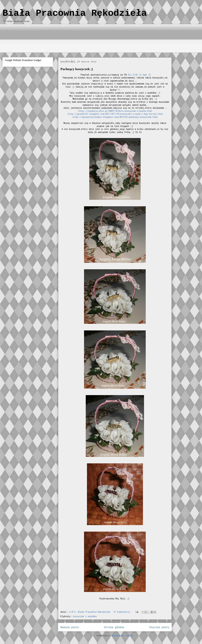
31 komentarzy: (123, 612)
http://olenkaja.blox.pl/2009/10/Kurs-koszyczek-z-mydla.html (115, 111)
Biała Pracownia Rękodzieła (75, 13)
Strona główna (114, 627)
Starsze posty (159, 627)
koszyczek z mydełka (85, 616)
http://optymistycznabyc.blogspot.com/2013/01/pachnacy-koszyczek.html (115, 117)
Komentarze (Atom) (122, 635)
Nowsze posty (70, 627)
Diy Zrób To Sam (137, 75)
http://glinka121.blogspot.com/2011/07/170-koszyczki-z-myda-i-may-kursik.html (116, 114)
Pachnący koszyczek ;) (77, 69)
